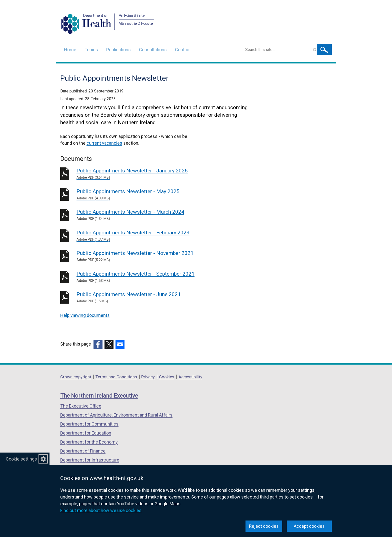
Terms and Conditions (116, 377)
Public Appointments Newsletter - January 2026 (148, 174)
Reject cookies (264, 526)
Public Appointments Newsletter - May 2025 (148, 195)
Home (70, 50)
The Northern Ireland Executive (99, 396)
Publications (118, 50)
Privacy (148, 377)
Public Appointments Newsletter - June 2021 (148, 298)
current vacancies (104, 143)
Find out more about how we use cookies (101, 510)
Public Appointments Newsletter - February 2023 (148, 236)
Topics (91, 50)
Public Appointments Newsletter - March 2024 (148, 215)
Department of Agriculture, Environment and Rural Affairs (116, 415)
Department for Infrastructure (90, 460)
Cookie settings (21, 459)
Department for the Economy (89, 442)
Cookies (167, 377)
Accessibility (190, 377)
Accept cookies (309, 526)
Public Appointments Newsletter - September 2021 (148, 277)
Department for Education (86, 433)
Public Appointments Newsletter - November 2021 (148, 256)
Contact (183, 50)
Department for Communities (89, 424)
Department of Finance (83, 451)
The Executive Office (81, 406)
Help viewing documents (85, 315)
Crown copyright (76, 377)
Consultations (153, 50)
